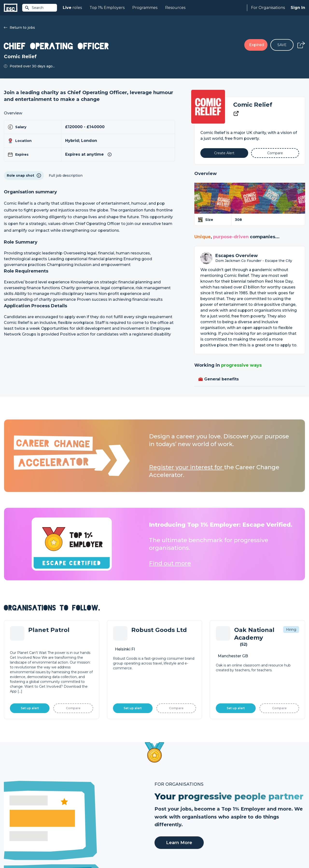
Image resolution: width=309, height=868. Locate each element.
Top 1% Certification (171, 820)
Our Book (238, 820)
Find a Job (88, 812)
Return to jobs (19, 28)
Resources (175, 8)
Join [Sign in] (83, 804)
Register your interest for (186, 467)
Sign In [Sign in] (298, 8)
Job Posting (165, 812)
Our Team (238, 812)
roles (72, 8)
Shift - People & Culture (174, 828)
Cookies (63, 851)
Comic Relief (253, 105)
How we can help (169, 804)
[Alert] (224, 153)
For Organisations (268, 8)
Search (34, 8)
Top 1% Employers (107, 8)
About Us (238, 804)
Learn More (179, 681)
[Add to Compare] (275, 153)
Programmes (145, 8)
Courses (86, 820)
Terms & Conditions (17, 851)
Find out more (170, 563)
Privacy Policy (44, 851)
